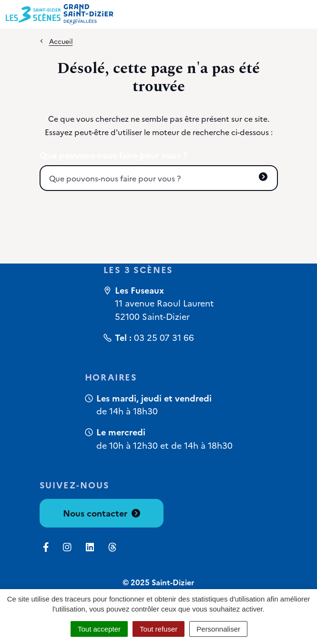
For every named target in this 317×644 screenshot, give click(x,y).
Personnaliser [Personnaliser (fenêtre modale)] (218, 629)
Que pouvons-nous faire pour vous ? (113, 155)
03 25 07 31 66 (164, 337)
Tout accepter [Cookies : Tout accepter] (99, 629)
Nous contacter (102, 513)
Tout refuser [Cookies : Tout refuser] (158, 629)
